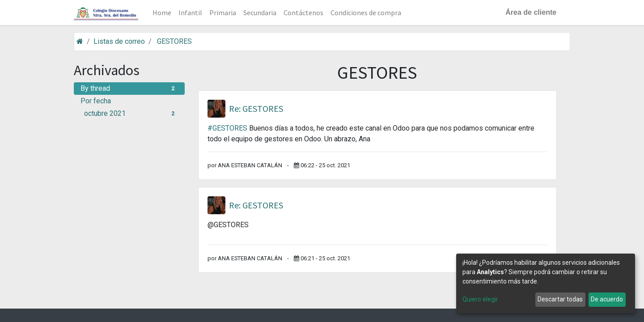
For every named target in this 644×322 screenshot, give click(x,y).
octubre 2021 (131, 113)
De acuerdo (607, 299)
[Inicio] (80, 41)
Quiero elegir (480, 299)
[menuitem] (163, 13)
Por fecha (96, 101)
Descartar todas (560, 299)
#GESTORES (227, 128)
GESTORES (174, 41)
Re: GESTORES (256, 109)
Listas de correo (119, 41)
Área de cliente (530, 12)
